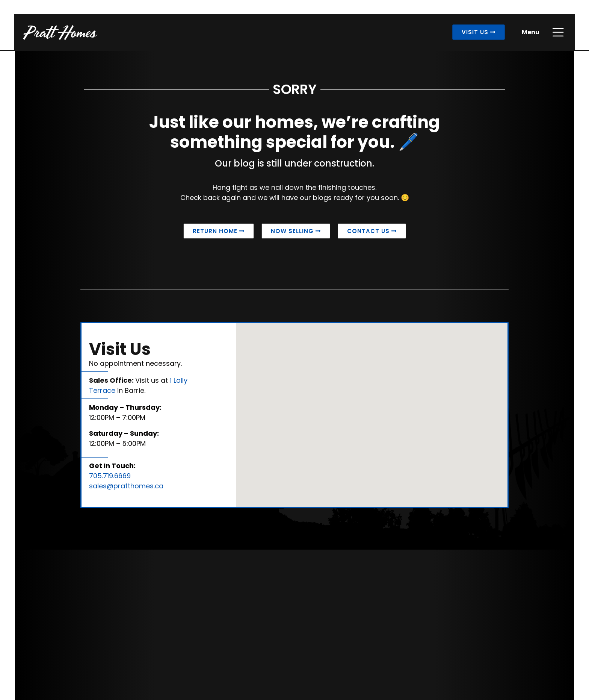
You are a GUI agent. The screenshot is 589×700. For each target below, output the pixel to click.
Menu (530, 33)
